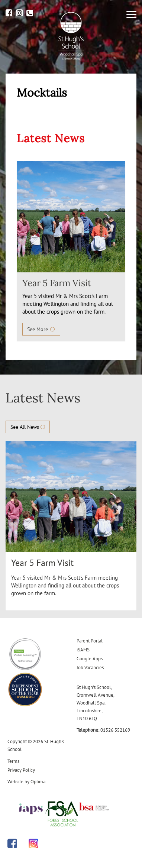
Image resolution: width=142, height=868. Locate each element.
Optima (38, 782)
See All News (28, 427)
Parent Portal (90, 641)
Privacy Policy (21, 770)
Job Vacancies (90, 668)
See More (41, 329)
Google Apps (90, 659)
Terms (13, 761)
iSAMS (83, 650)
